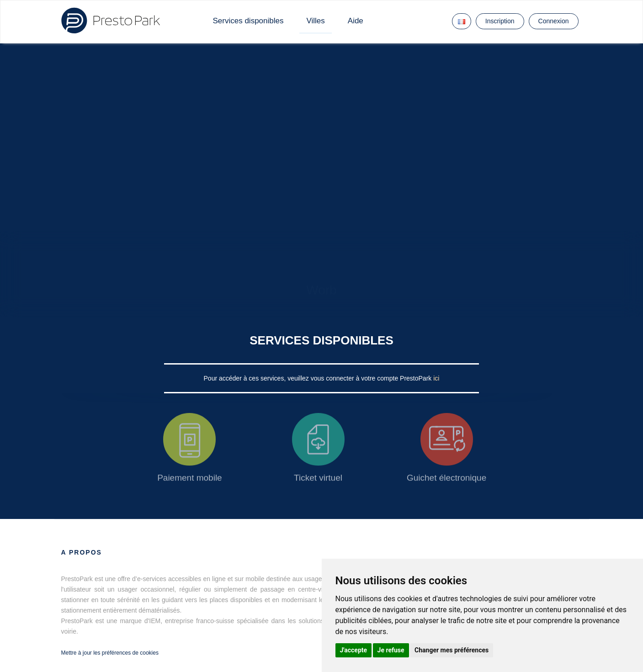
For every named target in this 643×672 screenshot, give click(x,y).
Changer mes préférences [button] (452, 650)
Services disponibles (248, 21)
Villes (315, 21)
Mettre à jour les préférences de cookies (110, 653)
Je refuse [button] (391, 650)
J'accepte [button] (354, 650)
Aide (356, 21)
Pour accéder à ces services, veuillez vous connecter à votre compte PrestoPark (319, 378)
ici (436, 378)
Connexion (554, 21)
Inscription (500, 21)
